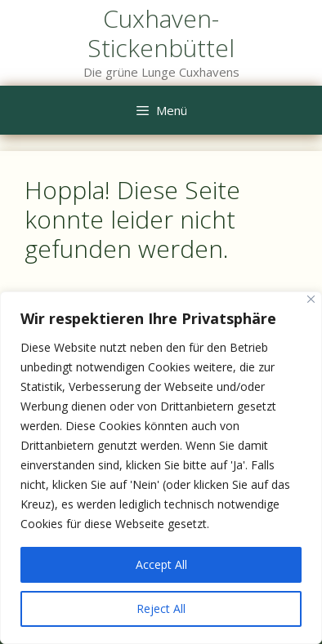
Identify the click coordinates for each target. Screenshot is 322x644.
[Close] (311, 299)
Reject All (161, 608)
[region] (161, 468)
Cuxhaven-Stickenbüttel (161, 33)
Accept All (161, 564)
